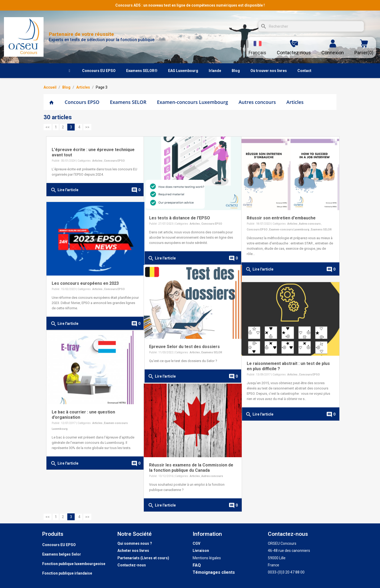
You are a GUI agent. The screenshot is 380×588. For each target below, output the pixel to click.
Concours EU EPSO (59, 545)
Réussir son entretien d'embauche (281, 213)
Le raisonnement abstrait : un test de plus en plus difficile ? (284, 361)
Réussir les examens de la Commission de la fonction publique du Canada (188, 463)
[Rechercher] (311, 26)
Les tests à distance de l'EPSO (180, 213)
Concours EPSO (82, 102)
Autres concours (257, 102)
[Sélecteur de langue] (257, 47)
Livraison (201, 551)
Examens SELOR (128, 102)
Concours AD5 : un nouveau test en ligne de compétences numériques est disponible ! (190, 5)
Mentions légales (207, 558)
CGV (196, 543)
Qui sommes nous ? (135, 543)
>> (87, 127)
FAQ (197, 565)
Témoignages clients (214, 572)
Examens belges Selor (62, 554)
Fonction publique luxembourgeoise (74, 564)
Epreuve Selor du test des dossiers (184, 342)
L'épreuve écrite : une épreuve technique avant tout (83, 152)
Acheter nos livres (133, 551)
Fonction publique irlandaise (67, 573)
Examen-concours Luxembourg (193, 102)
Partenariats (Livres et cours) (143, 558)
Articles (295, 102)
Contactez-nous (132, 565)
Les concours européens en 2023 (85, 279)
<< (47, 127)
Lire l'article (64, 190)
